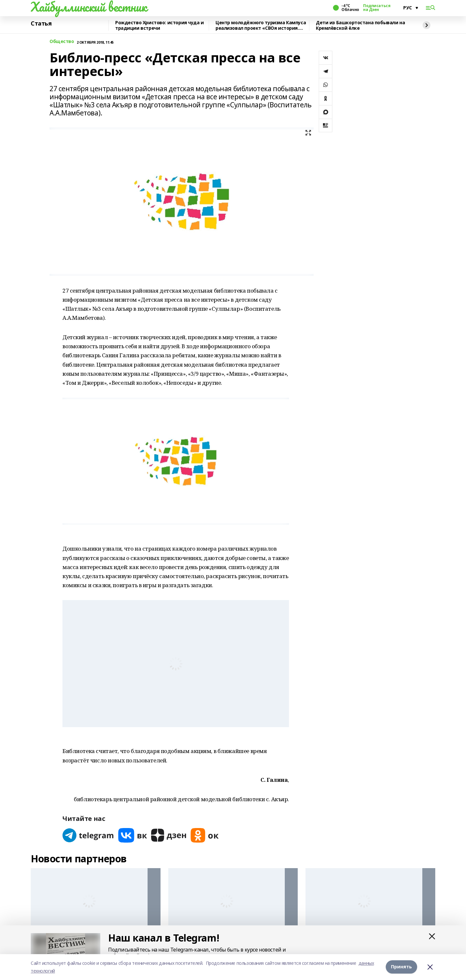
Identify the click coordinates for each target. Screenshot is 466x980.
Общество (62, 42)
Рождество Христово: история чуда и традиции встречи (160, 25)
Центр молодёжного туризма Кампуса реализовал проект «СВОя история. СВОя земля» (261, 25)
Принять (401, 967)
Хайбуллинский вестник (89, 7)
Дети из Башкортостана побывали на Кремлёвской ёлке (360, 25)
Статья (41, 24)
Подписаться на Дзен (377, 8)
